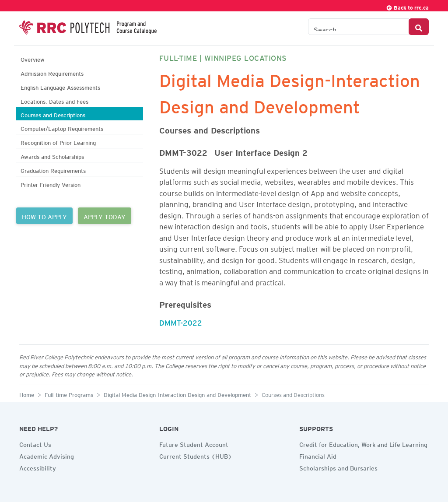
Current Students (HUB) (196, 455)
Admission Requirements (52, 72)
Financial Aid (318, 455)
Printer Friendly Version (51, 184)
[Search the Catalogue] (359, 27)
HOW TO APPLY (44, 216)
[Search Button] (419, 27)
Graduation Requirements (53, 170)
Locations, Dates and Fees (54, 100)
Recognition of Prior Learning (58, 142)
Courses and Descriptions (53, 114)
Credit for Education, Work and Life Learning (363, 443)
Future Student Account (194, 443)
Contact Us (35, 443)
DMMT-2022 (181, 321)
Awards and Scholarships (52, 156)
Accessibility (38, 467)
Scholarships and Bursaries (338, 467)
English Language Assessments (60, 86)
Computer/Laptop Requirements (62, 128)
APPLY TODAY (105, 216)
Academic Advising (47, 455)
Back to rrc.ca (407, 6)
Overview (33, 58)
